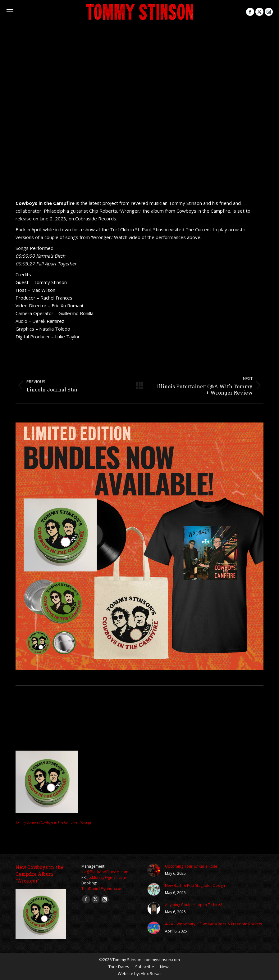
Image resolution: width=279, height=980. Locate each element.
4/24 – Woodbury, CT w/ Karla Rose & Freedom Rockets (213, 924)
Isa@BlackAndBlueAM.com (105, 872)
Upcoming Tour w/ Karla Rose (191, 866)
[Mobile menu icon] (10, 12)
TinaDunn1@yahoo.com (103, 889)
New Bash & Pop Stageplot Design (195, 885)
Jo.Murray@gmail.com (107, 877)
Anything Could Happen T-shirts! (193, 905)
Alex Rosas (151, 973)
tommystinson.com (162, 960)
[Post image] (154, 870)
